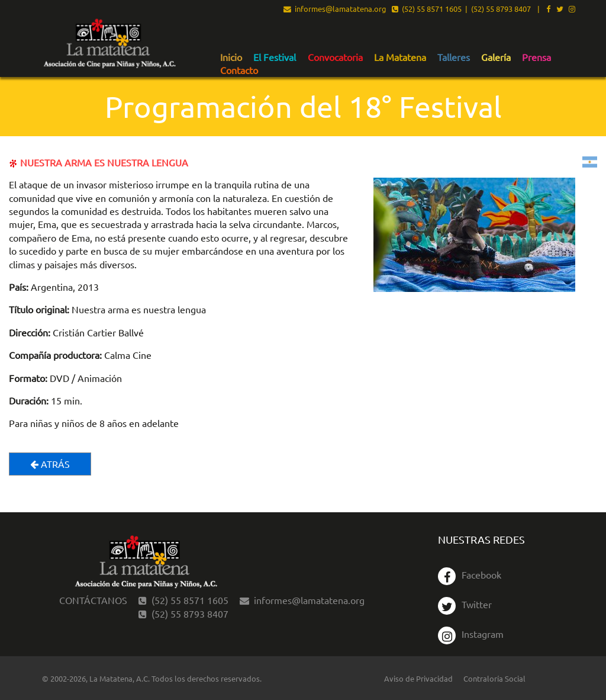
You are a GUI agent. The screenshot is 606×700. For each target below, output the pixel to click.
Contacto (239, 70)
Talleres (454, 57)
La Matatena (400, 57)
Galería (496, 57)
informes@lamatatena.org (335, 9)
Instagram (471, 634)
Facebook (470, 574)
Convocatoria (335, 57)
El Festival (275, 57)
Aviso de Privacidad (418, 678)
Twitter (465, 604)
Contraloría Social (494, 678)
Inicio (231, 57)
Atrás (50, 464)
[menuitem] (231, 57)
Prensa (536, 57)
